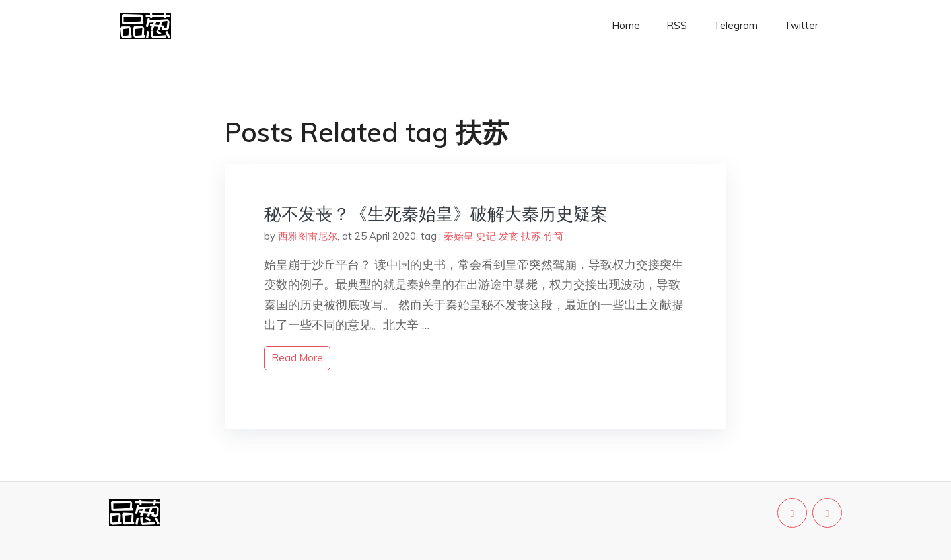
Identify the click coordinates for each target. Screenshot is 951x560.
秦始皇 (459, 236)
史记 (486, 236)
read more (297, 358)
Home (626, 25)
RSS (677, 25)
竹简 (553, 236)
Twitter (801, 25)
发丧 (509, 236)
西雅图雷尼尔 (308, 236)
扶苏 (531, 236)
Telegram (735, 25)
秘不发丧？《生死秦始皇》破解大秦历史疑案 (436, 214)
